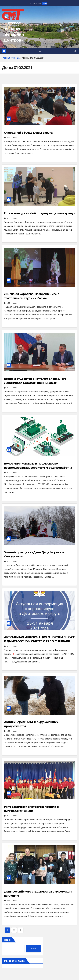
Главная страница (11, 58)
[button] (75, 51)
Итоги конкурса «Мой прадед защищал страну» (39, 213)
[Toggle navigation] (40, 51)
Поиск (8, 940)
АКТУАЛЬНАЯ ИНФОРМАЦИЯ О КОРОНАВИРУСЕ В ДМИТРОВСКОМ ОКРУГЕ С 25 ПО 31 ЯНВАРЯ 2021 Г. (39, 641)
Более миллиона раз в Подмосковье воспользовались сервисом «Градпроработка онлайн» (38, 468)
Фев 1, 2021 (12, 138)
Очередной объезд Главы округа (28, 133)
